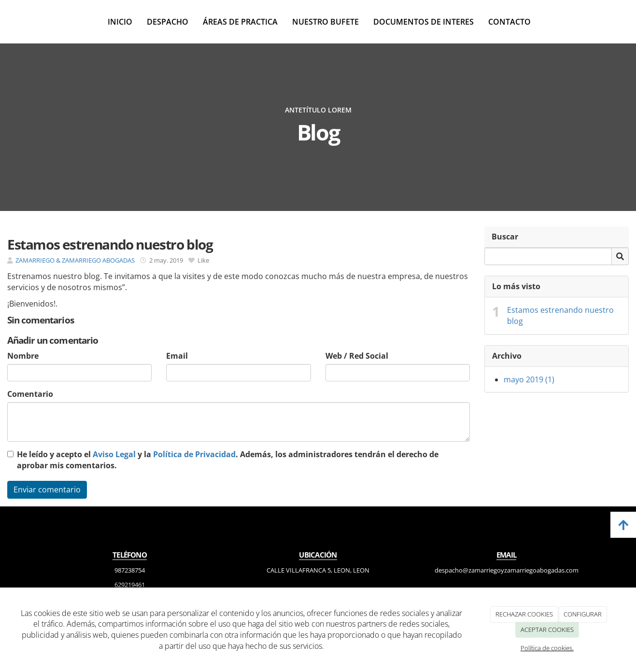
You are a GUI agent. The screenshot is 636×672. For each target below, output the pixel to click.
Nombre (23, 356)
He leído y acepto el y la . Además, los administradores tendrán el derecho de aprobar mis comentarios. (228, 460)
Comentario (30, 394)
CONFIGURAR (583, 614)
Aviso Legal (114, 454)
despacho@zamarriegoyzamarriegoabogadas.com (507, 570)
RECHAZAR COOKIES (524, 614)
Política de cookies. (547, 648)
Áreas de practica (240, 22)
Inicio (120, 22)
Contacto (509, 22)
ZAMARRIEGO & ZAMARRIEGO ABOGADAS (75, 260)
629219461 (130, 585)
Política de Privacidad (194, 454)
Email (177, 356)
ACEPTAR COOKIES (547, 630)
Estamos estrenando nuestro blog (560, 315)
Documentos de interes (424, 22)
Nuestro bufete (325, 22)
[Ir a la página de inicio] (5, 22)
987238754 (130, 570)
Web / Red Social (357, 356)
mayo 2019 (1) (529, 379)
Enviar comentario (47, 490)
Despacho (168, 22)
